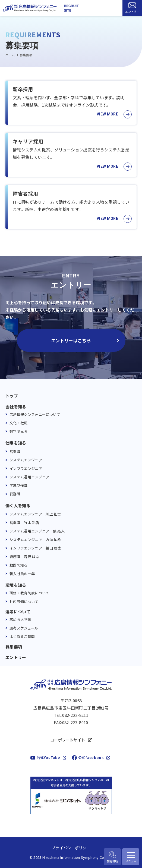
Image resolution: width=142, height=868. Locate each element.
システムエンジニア (26, 460)
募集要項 (14, 647)
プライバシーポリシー (71, 848)
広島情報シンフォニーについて (35, 414)
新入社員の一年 (22, 574)
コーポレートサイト (68, 740)
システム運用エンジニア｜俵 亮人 (37, 531)
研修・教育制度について (29, 593)
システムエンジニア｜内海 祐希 (35, 540)
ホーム (10, 55)
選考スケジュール (24, 628)
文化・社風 (19, 423)
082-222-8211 (75, 715)
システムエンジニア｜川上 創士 (35, 514)
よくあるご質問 (22, 636)
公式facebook (91, 758)
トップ (12, 396)
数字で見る (19, 431)
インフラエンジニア (26, 468)
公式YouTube (48, 758)
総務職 (15, 494)
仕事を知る (16, 443)
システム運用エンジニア (29, 477)
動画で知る (19, 565)
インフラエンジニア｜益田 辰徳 (35, 548)
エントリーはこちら (71, 340)
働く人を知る (18, 506)
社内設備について (24, 602)
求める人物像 (20, 619)
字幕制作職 (19, 486)
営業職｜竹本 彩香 (24, 523)
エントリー (16, 657)
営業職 (15, 451)
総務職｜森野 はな (24, 557)
